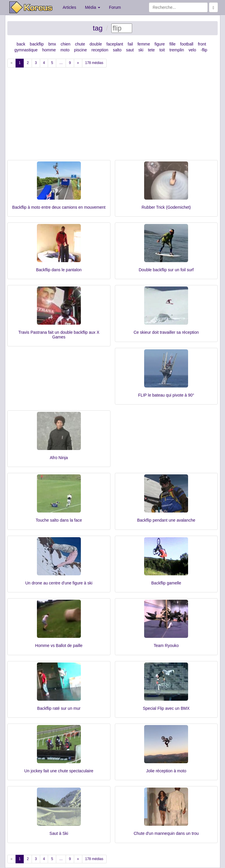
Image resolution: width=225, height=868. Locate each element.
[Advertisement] (112, 116)
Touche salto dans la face (59, 520)
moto (65, 50)
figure (160, 44)
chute (80, 44)
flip (204, 50)
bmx (52, 44)
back (21, 44)
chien (65, 44)
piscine (81, 50)
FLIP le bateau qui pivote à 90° (166, 395)
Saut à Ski (59, 833)
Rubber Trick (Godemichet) (166, 207)
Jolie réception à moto (166, 771)
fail (130, 44)
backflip (37, 44)
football (187, 44)
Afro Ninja (59, 458)
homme (49, 50)
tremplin (177, 50)
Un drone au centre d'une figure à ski (59, 583)
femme (144, 44)
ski (141, 50)
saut (130, 50)
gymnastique (26, 50)
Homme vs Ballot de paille (59, 645)
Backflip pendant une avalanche (166, 520)
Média (93, 7)
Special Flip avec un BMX (166, 708)
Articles (69, 7)
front (202, 44)
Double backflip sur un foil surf (166, 270)
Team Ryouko (166, 645)
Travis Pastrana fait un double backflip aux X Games (59, 334)
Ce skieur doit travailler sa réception (166, 332)
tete (151, 50)
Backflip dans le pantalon (59, 270)
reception (100, 50)
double (96, 44)
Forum (115, 7)
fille (172, 44)
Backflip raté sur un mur (59, 708)
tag (98, 28)
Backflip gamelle (166, 583)
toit (162, 50)
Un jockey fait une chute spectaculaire (59, 771)
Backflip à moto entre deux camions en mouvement (59, 207)
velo (192, 50)
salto (117, 50)
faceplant (115, 44)
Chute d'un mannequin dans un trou (166, 833)
